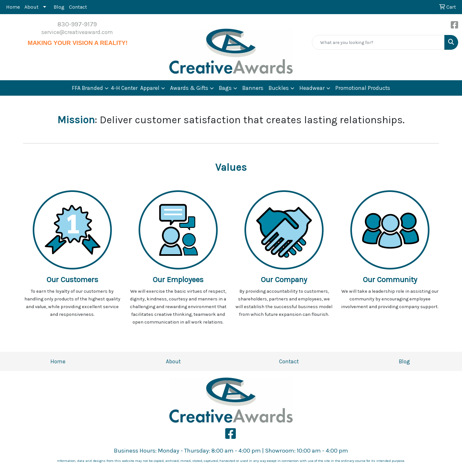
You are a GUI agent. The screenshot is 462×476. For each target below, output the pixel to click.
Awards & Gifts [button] (189, 88)
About (31, 7)
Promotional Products (363, 88)
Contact (78, 7)
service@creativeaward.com (77, 32)
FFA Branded (87, 88)
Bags (225, 88)
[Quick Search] (378, 42)
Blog (59, 7)
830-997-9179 (77, 24)
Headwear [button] (312, 88)
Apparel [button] (150, 88)
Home (13, 7)
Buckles (279, 88)
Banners (253, 88)
